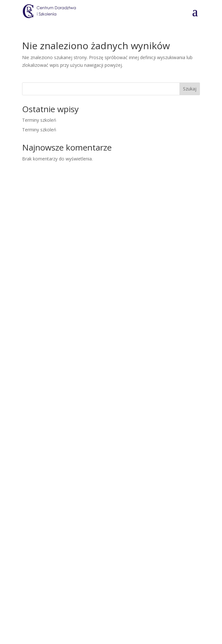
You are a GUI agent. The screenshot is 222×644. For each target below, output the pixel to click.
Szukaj (190, 89)
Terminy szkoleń (39, 120)
